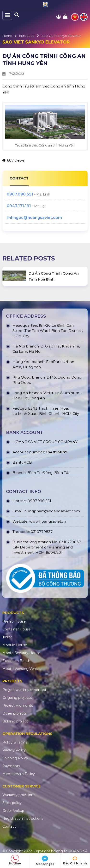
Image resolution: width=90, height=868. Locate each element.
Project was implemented (24, 690)
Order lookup (13, 811)
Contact (9, 826)
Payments (11, 766)
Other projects (15, 713)
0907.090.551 (20, 194)
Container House (17, 629)
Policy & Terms (15, 742)
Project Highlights (18, 705)
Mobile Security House (21, 653)
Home (7, 36)
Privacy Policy (14, 750)
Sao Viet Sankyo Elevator (61, 36)
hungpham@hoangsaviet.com (52, 511)
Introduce (27, 36)
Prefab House (14, 621)
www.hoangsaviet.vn (48, 521)
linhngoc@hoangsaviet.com (34, 218)
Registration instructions (23, 819)
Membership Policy (19, 774)
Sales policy (12, 803)
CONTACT (19, 178)
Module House (15, 645)
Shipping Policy (15, 758)
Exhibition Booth (16, 661)
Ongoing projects (17, 698)
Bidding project (15, 721)
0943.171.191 (19, 206)
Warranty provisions (19, 795)
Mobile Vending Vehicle (22, 669)
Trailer (7, 637)
